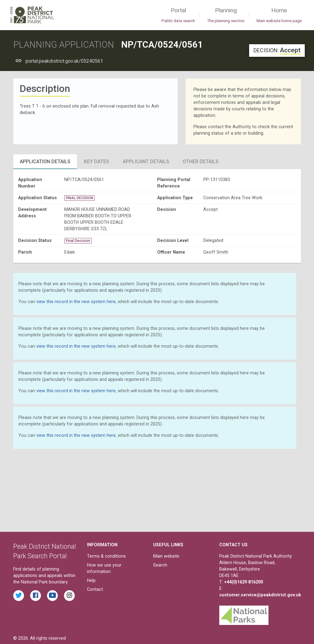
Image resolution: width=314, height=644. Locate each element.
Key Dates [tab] (97, 162)
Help (91, 580)
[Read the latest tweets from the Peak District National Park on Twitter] (19, 596)
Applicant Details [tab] (146, 162)
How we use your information (104, 568)
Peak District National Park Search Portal (45, 551)
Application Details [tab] (45, 162)
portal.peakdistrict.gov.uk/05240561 (64, 61)
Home (279, 15)
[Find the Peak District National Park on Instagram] (69, 596)
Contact (95, 589)
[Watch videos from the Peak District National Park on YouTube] (52, 596)
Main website (166, 556)
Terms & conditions (106, 556)
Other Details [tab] (201, 162)
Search (160, 565)
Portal (178, 15)
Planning (226, 15)
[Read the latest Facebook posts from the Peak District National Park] (36, 596)
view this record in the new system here (76, 302)
